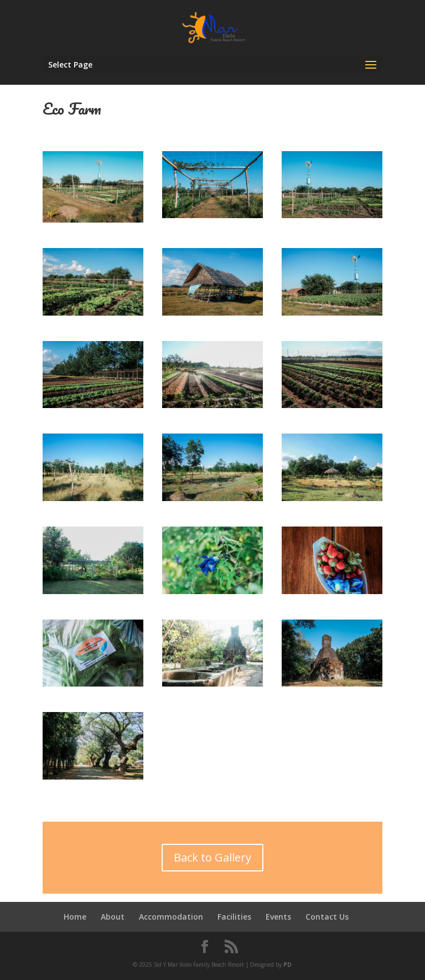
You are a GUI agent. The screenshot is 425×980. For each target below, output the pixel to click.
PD (287, 964)
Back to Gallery (212, 857)
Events (278, 917)
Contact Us (327, 917)
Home (75, 917)
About (113, 917)
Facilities (234, 917)
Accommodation (171, 917)
